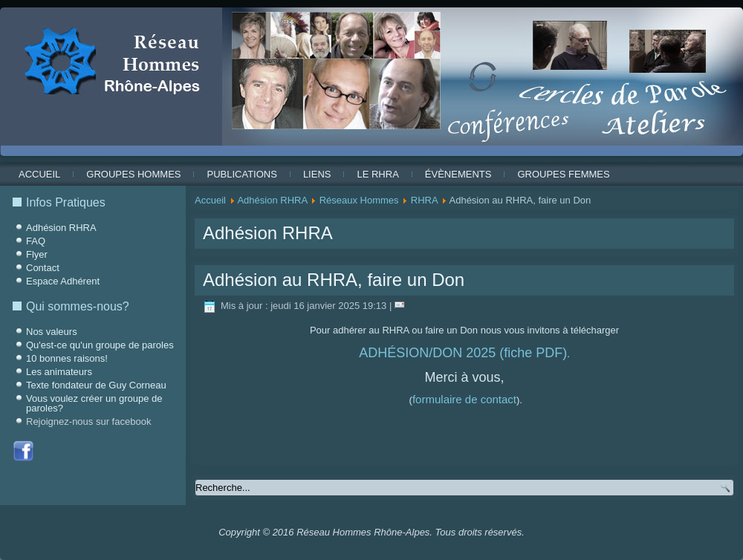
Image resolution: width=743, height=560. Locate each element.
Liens (317, 174)
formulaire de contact (464, 399)
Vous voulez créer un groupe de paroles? (94, 403)
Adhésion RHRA (61, 228)
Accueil (39, 174)
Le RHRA (377, 174)
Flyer (37, 254)
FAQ (36, 241)
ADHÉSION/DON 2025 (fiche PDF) (463, 353)
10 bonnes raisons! (67, 358)
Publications (241, 174)
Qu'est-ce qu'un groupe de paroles (100, 345)
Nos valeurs (52, 332)
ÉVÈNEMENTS (458, 174)
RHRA (424, 200)
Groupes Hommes (133, 174)
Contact (43, 268)
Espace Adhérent (63, 281)
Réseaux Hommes (359, 200)
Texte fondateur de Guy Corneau (96, 385)
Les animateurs (59, 372)
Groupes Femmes (563, 174)
